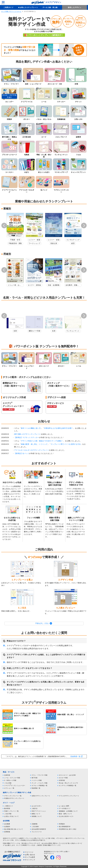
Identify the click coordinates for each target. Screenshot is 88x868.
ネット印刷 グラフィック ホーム (11, 12)
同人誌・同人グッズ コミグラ (69, 783)
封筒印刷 (62, 780)
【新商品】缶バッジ (22, 453)
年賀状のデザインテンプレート (14, 798)
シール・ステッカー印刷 (12, 778)
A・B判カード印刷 (10, 780)
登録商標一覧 (75, 756)
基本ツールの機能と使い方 (31, 428)
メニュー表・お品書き (14, 285)
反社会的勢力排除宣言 (39, 829)
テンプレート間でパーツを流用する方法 (66, 444)
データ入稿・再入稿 (50, 7)
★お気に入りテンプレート (28, 7)
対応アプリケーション (39, 811)
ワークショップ (34, 243)
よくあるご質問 (64, 806)
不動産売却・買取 (15, 243)
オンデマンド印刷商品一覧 (68, 786)
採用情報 (7, 832)
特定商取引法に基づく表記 (68, 829)
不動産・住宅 (15, 240)
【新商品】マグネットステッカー (27, 437)
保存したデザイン (74, 7)
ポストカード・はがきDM (67, 775)
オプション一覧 (9, 788)
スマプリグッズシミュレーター (15, 786)
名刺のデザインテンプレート (41, 796)
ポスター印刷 (63, 778)
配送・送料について (65, 814)
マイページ (29, 852)
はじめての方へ (37, 806)
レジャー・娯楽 (34, 240)
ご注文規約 (35, 827)
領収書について (37, 816)
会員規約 (7, 827)
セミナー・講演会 (34, 285)
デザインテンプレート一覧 (13, 796)
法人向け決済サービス (66, 816)
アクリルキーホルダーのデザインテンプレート (32, 450)
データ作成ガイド (65, 808)
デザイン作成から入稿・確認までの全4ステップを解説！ (42, 441)
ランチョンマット (73, 331)
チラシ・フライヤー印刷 (40, 775)
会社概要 (7, 824)
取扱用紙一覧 (36, 788)
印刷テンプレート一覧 (11, 811)
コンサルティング (73, 240)
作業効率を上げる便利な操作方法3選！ (59, 428)
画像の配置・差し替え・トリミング (34, 444)
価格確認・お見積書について (68, 811)
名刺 (15, 331)
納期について (36, 814)
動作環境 (7, 808)
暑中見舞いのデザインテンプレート (27, 434)
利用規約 (62, 824)
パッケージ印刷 (37, 780)
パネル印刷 (8, 783)
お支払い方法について (11, 816)
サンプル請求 (30, 857)
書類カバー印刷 (34, 331)
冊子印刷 (34, 778)
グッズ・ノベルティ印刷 (40, 783)
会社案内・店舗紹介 (72, 285)
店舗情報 (34, 824)
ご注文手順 (8, 814)
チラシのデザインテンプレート (69, 796)
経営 (73, 243)
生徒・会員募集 (54, 285)
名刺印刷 (7, 775)
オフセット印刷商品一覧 (40, 786)
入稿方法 (34, 808)
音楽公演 (54, 243)
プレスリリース (37, 832)
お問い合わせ (30, 855)
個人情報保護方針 (65, 827)
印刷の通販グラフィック (11, 843)
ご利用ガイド (8, 7)
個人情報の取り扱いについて (14, 829)
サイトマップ (30, 860)
